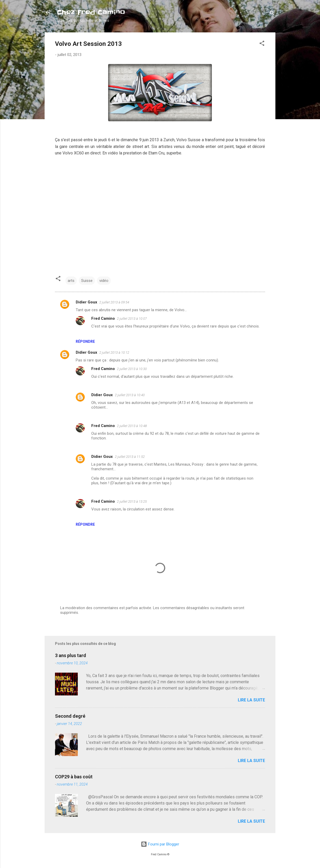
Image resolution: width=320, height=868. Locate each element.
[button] (262, 44)
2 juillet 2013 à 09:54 (114, 302)
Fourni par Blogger (160, 844)
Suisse (87, 281)
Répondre (85, 341)
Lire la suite (251, 700)
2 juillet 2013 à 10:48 (132, 426)
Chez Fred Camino (91, 12)
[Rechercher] (272, 14)
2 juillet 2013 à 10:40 (130, 395)
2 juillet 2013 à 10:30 (132, 369)
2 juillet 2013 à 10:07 (132, 319)
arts (71, 281)
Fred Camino (103, 318)
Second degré (70, 716)
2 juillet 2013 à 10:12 (114, 353)
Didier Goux (86, 302)
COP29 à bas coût (74, 777)
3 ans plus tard (71, 655)
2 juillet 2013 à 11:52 (130, 457)
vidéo (104, 281)
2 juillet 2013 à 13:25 (132, 501)
